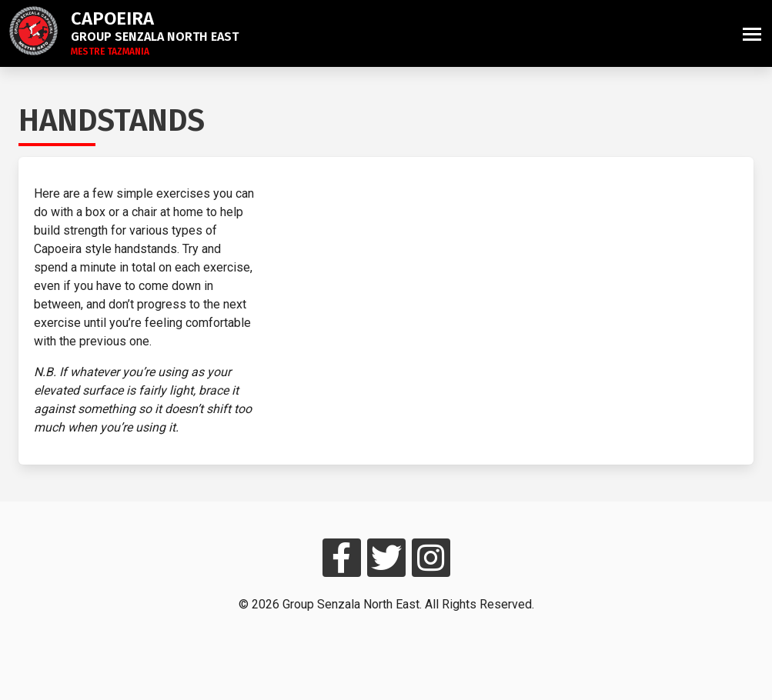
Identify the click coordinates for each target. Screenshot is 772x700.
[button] (752, 33)
